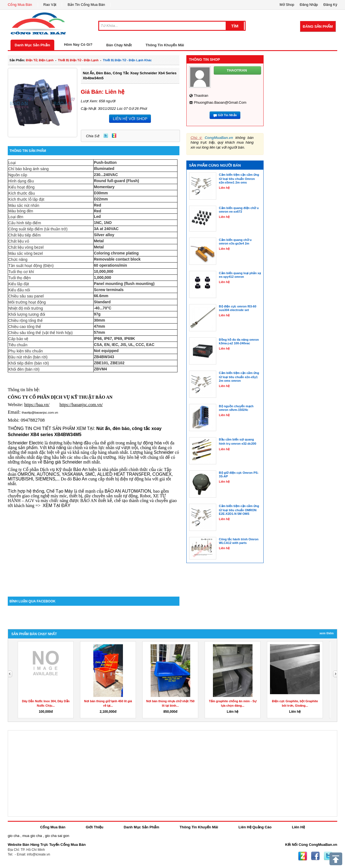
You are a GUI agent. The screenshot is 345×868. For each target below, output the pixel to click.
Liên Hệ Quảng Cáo (255, 827)
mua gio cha (32, 836)
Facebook (315, 856)
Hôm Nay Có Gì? (78, 44)
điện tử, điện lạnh (40, 60)
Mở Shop (287, 5)
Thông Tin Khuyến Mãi (165, 45)
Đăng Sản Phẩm (318, 26)
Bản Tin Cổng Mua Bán (86, 5)
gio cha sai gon (57, 836)
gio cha (14, 836)
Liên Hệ (298, 827)
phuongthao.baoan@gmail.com (220, 102)
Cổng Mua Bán (20, 5)
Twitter (106, 136)
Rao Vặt (50, 5)
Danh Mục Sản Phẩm (32, 45)
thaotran (201, 96)
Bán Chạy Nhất (119, 45)
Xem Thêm (327, 633)
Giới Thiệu (95, 827)
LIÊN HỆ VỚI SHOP (130, 119)
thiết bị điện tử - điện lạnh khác (127, 60)
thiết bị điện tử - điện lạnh (78, 60)
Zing (114, 136)
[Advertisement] (94, 549)
